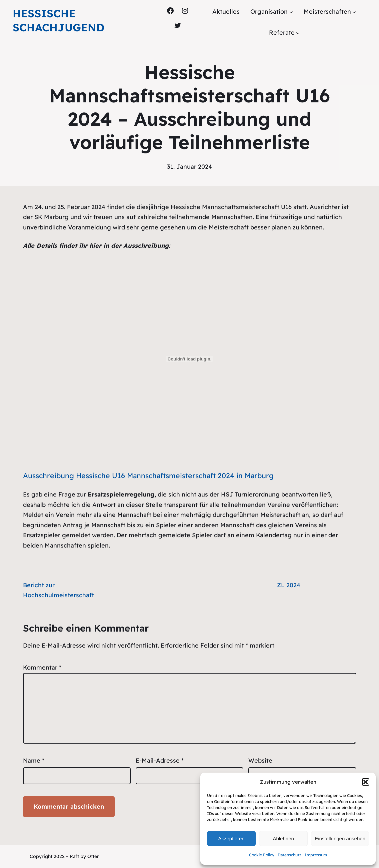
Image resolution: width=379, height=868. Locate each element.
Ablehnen (283, 838)
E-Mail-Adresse (160, 760)
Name (34, 760)
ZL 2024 (289, 585)
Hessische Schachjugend (58, 20)
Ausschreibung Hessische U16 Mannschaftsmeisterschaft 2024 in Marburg (148, 476)
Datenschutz (289, 855)
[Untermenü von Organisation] (291, 12)
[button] (366, 782)
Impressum (316, 855)
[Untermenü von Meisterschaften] (354, 12)
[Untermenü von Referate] (298, 33)
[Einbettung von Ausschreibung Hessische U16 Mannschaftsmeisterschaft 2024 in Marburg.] (190, 359)
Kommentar (42, 667)
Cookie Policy (262, 855)
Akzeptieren (231, 838)
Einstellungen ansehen (340, 838)
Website (260, 760)
